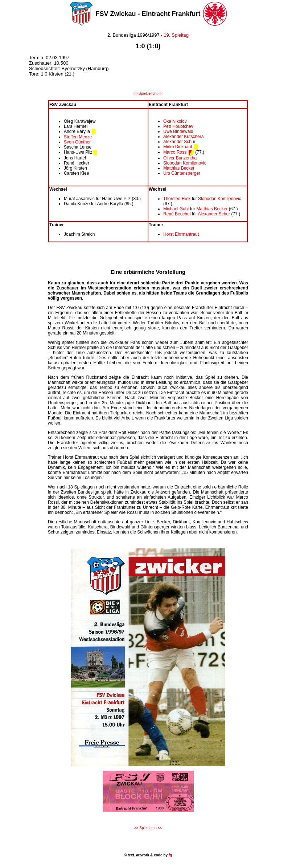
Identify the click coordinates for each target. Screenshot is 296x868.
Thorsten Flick (177, 199)
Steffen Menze (78, 137)
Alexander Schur (179, 142)
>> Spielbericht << (148, 94)
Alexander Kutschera (183, 137)
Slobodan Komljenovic (185, 163)
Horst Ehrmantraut (181, 234)
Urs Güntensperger (182, 173)
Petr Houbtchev (178, 126)
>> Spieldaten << (148, 828)
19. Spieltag (176, 35)
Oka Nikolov (175, 121)
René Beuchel (177, 214)
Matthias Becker (179, 168)
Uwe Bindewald (178, 131)
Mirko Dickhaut (178, 147)
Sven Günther (77, 142)
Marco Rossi (175, 152)
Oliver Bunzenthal (180, 158)
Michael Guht (176, 209)
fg (170, 855)
